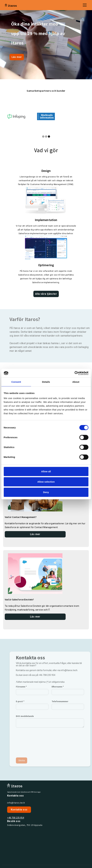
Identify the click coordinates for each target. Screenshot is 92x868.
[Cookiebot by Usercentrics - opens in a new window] (74, 373)
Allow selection (46, 482)
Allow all (46, 471)
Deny (46, 492)
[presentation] (29, 743)
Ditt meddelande (25, 719)
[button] (84, 5)
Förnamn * (21, 689)
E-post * (20, 704)
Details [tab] (46, 382)
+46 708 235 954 (16, 818)
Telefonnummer (60, 704)
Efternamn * (58, 689)
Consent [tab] (16, 382)
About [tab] (76, 382)
